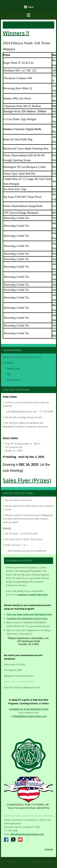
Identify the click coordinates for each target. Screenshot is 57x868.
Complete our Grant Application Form (29, 709)
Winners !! (16, 33)
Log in (31, 7)
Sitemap (49, 849)
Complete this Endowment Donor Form (27, 618)
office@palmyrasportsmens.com (27, 834)
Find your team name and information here (29, 614)
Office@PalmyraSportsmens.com (30, 716)
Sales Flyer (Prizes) (27, 480)
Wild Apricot (26, 862)
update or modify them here (33, 595)
